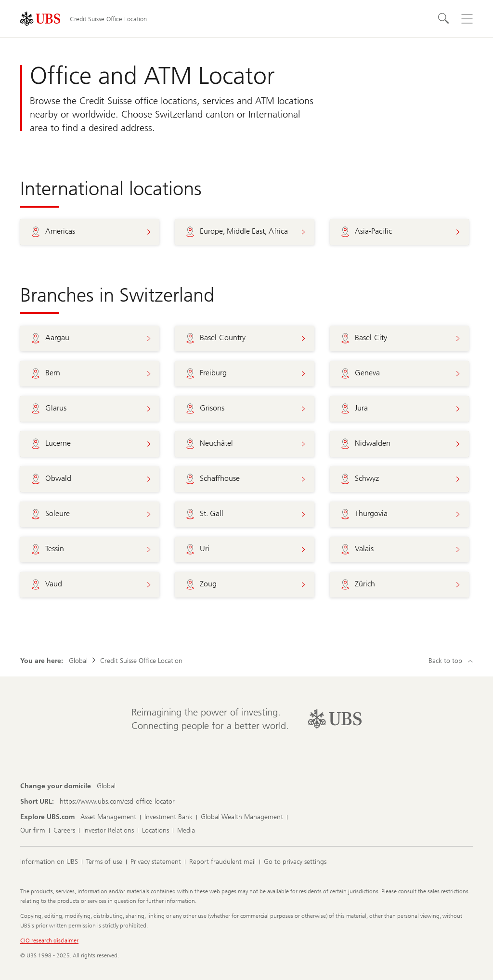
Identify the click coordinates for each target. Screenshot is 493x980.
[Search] (444, 19)
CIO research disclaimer (49, 940)
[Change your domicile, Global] (106, 786)
